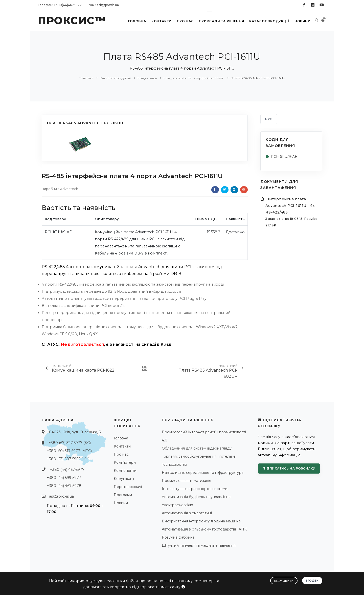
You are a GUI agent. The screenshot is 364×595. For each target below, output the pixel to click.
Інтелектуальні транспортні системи (195, 489)
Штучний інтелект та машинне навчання (199, 545)
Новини (302, 21)
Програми (123, 495)
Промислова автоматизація (186, 481)
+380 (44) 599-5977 (64, 478)
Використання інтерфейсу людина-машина (201, 521)
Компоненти (125, 471)
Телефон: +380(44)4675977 (60, 5)
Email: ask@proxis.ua (103, 5)
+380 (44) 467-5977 (67, 470)
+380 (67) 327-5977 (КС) (70, 443)
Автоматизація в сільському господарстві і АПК (204, 529)
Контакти (161, 21)
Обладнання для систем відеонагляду (197, 448)
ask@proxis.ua (61, 496)
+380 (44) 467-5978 (64, 486)
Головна (137, 21)
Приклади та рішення (222, 21)
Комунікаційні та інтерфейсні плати (194, 78)
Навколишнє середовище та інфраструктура (203, 473)
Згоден (312, 581)
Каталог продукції (269, 21)
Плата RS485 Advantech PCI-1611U (258, 78)
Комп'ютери (125, 462)
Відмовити (284, 581)
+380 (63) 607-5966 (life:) (68, 459)
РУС (269, 119)
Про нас (185, 21)
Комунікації (147, 78)
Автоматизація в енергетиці (187, 513)
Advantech (69, 189)
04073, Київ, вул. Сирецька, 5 (75, 432)
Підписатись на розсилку (289, 468)
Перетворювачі (128, 487)
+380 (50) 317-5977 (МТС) (69, 451)
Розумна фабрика (178, 537)
